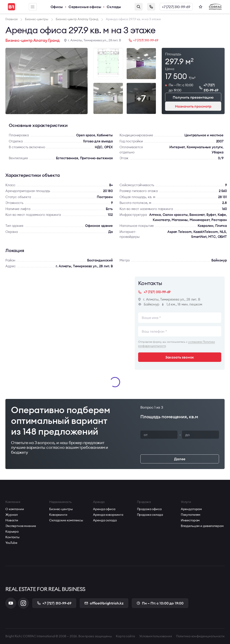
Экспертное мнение (21, 526)
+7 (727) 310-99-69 (176, 7)
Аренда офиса (104, 509)
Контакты (12, 537)
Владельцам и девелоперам (202, 526)
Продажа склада (150, 515)
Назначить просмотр (193, 106)
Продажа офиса (149, 509)
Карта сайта (125, 636)
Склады (114, 7)
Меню (33, 7)
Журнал (12, 515)
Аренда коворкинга (108, 515)
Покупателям (191, 515)
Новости (12, 520)
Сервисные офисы (85, 7)
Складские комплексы (66, 520)
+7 (141, 98)
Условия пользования (156, 636)
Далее (180, 459)
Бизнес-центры (61, 509)
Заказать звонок (151, 7)
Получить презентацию (193, 97)
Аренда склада (105, 520)
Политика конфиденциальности (200, 636)
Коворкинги (58, 515)
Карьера (12, 531)
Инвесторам (190, 520)
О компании (15, 509)
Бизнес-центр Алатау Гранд (32, 40)
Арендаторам (191, 509)
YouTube (11, 543)
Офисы (57, 7)
